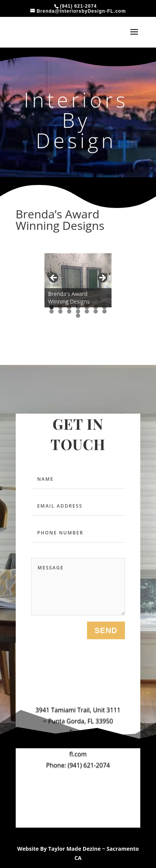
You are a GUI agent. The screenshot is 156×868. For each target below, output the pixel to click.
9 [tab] (60, 311)
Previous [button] (54, 278)
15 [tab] (78, 316)
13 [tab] (96, 311)
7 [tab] (104, 307)
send (106, 633)
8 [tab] (52, 311)
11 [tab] (78, 311)
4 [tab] (78, 307)
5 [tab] (87, 307)
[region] (78, 280)
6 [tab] (96, 307)
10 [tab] (69, 311)
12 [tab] (87, 311)
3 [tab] (69, 307)
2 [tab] (60, 307)
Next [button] (102, 278)
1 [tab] (52, 307)
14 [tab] (105, 311)
